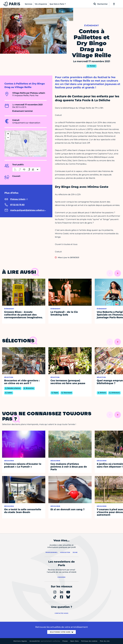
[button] (26, 141)
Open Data (74, 641)
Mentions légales (20, 641)
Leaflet (26, 156)
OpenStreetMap (37, 156)
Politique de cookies (89, 641)
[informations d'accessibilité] (26, 169)
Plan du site (105, 641)
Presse (65, 641)
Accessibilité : (45, 641)
